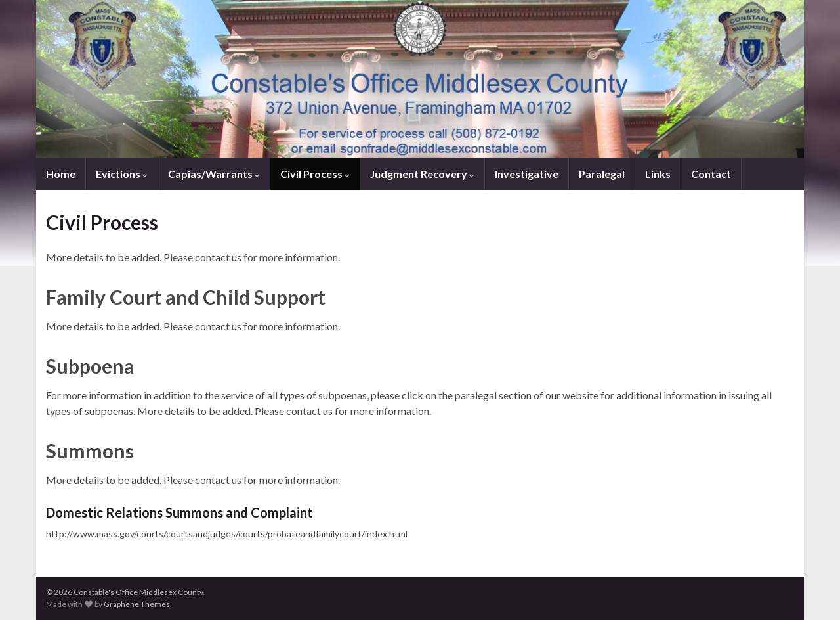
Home (61, 174)
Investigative (527, 174)
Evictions (122, 174)
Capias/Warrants (214, 174)
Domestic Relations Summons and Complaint (179, 512)
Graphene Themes (137, 604)
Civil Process (315, 174)
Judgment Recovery (422, 174)
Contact (711, 174)
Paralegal (602, 174)
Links (658, 174)
